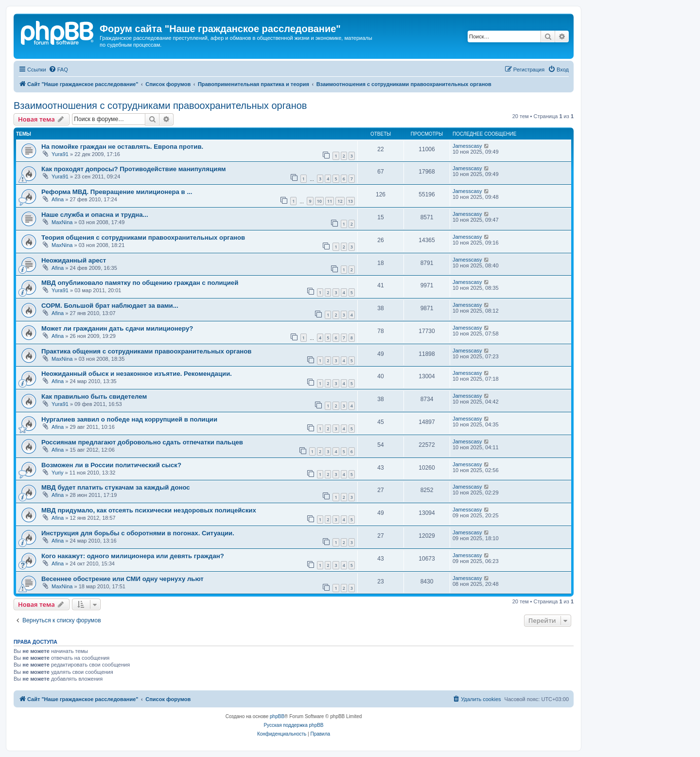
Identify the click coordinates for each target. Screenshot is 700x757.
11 (330, 201)
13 (350, 201)
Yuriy (57, 473)
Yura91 (60, 154)
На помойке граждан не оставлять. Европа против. (122, 147)
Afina (58, 199)
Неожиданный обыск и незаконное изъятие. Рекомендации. (137, 374)
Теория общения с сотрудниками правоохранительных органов (143, 238)
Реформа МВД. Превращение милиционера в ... (117, 192)
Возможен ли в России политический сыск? (111, 465)
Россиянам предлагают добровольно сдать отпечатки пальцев (142, 442)
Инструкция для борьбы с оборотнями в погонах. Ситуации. (138, 533)
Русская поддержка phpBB (293, 725)
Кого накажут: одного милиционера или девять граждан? (133, 556)
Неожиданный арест (74, 260)
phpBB (277, 716)
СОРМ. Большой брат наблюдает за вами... (110, 306)
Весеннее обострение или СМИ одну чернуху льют (122, 579)
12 (340, 201)
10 (319, 201)
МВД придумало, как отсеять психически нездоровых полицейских (149, 510)
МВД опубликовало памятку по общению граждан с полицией (140, 283)
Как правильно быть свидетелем (94, 396)
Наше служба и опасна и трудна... (95, 215)
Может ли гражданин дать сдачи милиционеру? (117, 328)
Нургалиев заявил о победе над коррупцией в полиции (129, 419)
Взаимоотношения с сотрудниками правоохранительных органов (160, 106)
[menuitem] (58, 70)
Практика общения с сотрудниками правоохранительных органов (146, 351)
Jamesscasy (467, 146)
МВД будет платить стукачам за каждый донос (116, 487)
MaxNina (62, 222)
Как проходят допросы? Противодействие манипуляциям (134, 169)
